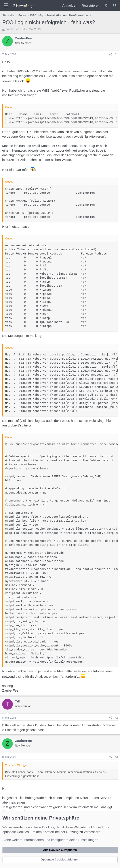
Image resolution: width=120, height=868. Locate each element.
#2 (116, 718)
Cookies (48, 827)
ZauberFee (13, 29)
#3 (116, 757)
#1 (116, 54)
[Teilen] (111, 55)
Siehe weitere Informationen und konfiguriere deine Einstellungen (50, 840)
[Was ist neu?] (106, 5)
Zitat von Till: (13, 765)
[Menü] (6, 6)
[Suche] (115, 5)
